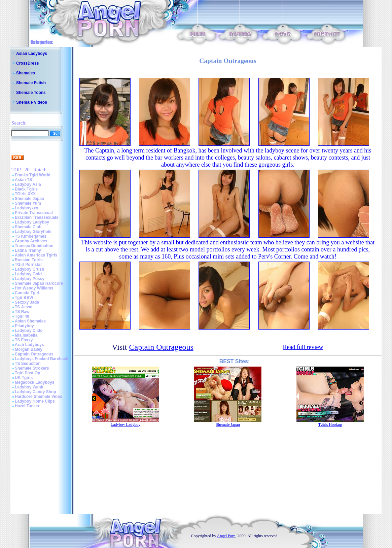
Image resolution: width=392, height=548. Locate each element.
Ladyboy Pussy (30, 279)
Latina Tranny (28, 250)
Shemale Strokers (32, 368)
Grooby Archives (31, 241)
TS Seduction (28, 364)
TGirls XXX (25, 194)
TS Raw (22, 312)
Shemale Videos (32, 102)
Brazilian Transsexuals (37, 217)
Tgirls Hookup (330, 424)
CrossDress (27, 63)
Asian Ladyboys (32, 54)
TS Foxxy (24, 340)
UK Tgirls (24, 378)
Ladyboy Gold (28, 274)
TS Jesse (24, 307)
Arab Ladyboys (29, 345)
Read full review (303, 347)
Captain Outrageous (34, 354)
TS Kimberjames (31, 236)
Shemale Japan (29, 199)
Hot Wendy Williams (34, 288)
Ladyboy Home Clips (35, 401)
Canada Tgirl (27, 293)
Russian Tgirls (29, 260)
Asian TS (23, 180)
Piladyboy (24, 326)
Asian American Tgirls (36, 255)
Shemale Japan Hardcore (39, 283)
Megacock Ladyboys (34, 382)
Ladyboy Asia (28, 184)
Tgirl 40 (22, 316)
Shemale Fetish (31, 83)
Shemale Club (28, 227)
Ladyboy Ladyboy (32, 222)
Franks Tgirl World (33, 175)
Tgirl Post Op (27, 373)
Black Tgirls (26, 189)
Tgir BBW (24, 298)
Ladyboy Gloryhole (33, 232)
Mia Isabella (26, 335)
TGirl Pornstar (28, 265)
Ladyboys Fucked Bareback (42, 359)
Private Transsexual (34, 213)
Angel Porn (226, 536)
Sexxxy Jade (27, 302)
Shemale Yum (28, 203)
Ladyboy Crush (29, 269)
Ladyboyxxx (26, 208)
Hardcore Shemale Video (39, 397)
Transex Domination (34, 246)
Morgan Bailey (29, 349)
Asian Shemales (30, 321)
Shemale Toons (31, 93)
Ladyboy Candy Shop (35, 392)
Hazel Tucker (27, 406)
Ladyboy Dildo (29, 331)
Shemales (26, 73)
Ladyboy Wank (29, 387)
